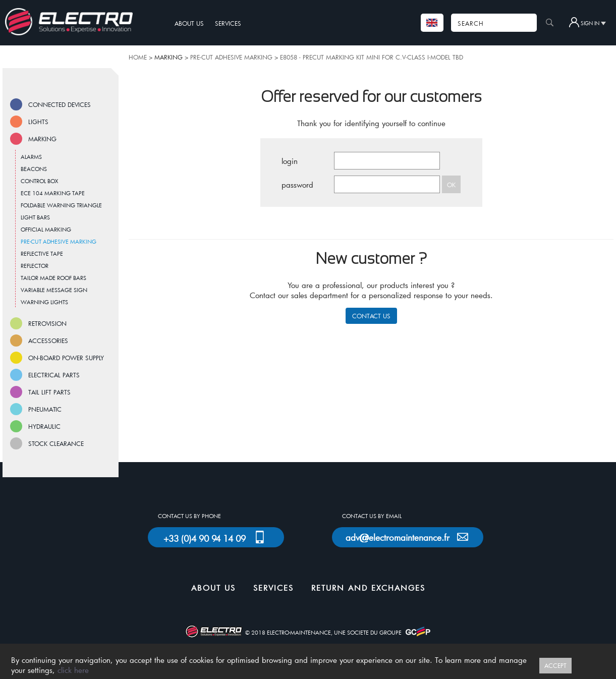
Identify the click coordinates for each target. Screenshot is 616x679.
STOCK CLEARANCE (56, 443)
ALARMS (31, 157)
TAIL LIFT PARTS (49, 392)
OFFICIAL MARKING (46, 229)
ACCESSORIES (48, 341)
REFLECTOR (35, 266)
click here (73, 670)
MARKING (42, 139)
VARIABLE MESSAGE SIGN (54, 290)
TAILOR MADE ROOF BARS (53, 278)
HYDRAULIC (44, 426)
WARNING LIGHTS (44, 302)
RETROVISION (47, 323)
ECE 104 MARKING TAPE (53, 193)
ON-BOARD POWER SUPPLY (66, 358)
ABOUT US (189, 23)
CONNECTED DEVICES (60, 104)
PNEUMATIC (45, 409)
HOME (138, 57)
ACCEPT (555, 665)
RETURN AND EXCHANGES (368, 588)
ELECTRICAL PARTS (54, 375)
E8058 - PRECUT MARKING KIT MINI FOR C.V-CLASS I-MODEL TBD (372, 57)
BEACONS (34, 169)
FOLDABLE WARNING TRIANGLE (61, 205)
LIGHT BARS (35, 217)
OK (451, 185)
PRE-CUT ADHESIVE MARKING (231, 57)
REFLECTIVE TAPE (42, 253)
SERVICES (228, 23)
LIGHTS (38, 122)
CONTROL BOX (39, 181)
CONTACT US (371, 316)
